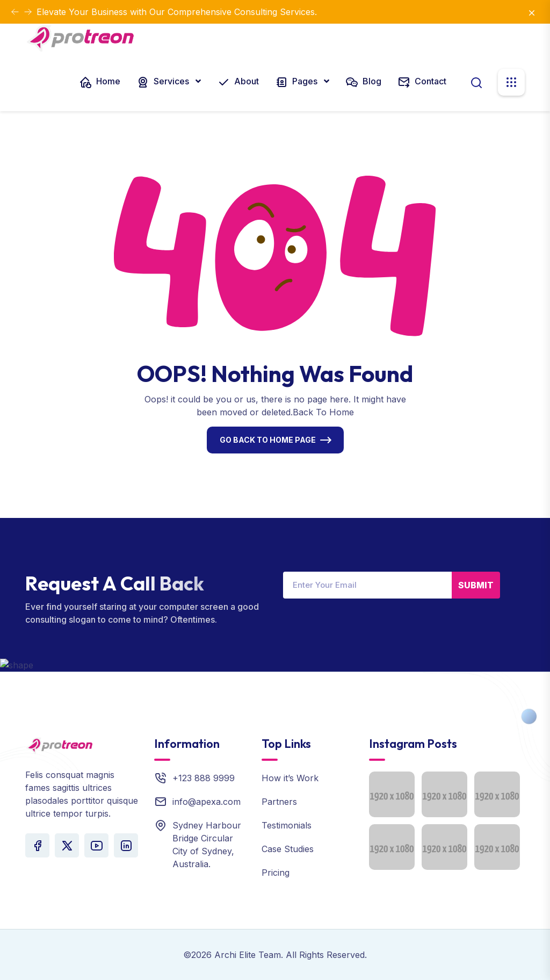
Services (164, 82)
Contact (422, 82)
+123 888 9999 (204, 778)
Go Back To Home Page (268, 440)
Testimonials (287, 825)
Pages (297, 82)
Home (100, 82)
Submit (476, 585)
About (238, 82)
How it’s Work (290, 778)
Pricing (276, 873)
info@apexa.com (207, 802)
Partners (279, 802)
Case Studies (288, 849)
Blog (363, 82)
